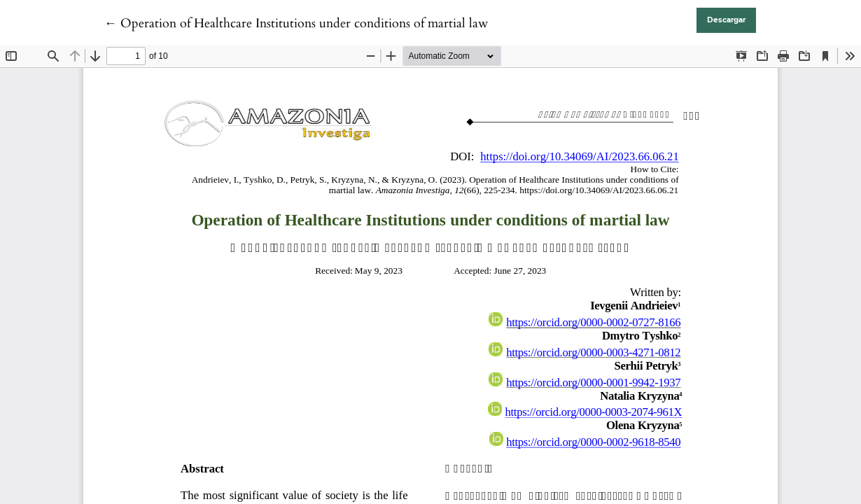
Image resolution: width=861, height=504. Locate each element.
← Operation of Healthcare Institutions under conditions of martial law (296, 23)
